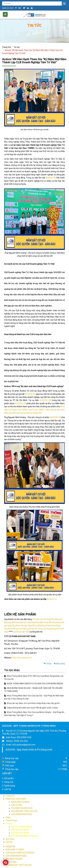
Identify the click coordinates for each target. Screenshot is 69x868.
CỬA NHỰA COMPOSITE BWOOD (20, 853)
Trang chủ (7, 47)
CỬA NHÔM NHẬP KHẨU (22, 814)
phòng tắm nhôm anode (39, 629)
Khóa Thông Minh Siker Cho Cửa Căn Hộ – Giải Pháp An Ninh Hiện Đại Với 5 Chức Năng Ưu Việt (34, 697)
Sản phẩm (8, 778)
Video (8, 817)
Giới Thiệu (10, 839)
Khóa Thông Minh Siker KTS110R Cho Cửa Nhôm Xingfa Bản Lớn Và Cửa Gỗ (34, 678)
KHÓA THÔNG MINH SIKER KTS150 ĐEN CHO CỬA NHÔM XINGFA (34, 684)
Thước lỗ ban (11, 820)
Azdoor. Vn (52, 599)
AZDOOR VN (30, 394)
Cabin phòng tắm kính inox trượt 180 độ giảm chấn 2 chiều (31, 708)
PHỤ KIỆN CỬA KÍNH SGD (22, 808)
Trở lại (48, 664)
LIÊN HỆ (9, 842)
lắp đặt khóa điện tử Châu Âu (21, 622)
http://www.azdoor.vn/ (22, 658)
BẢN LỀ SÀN (17, 805)
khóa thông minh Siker (17, 629)
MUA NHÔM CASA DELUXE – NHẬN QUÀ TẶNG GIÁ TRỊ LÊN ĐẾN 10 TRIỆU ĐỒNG (33, 690)
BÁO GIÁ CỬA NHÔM (20, 830)
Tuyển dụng (9, 786)
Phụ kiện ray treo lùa (41, 619)
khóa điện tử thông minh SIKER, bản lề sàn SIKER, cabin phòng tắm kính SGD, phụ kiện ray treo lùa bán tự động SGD (34, 410)
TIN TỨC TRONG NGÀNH (22, 827)
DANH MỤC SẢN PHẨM (16, 799)
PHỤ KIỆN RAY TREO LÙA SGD (24, 811)
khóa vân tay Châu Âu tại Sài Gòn (30, 626)
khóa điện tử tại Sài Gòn (45, 622)
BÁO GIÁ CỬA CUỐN (20, 833)
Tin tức (17, 47)
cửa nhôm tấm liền (21, 632)
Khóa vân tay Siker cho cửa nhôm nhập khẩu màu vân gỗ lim (32, 703)
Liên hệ (7, 789)
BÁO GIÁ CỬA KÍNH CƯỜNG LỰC (25, 836)
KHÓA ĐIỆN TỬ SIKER (20, 802)
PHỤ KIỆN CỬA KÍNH (14, 859)
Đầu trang (59, 664)
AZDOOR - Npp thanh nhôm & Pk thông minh (29, 750)
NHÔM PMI (10, 847)
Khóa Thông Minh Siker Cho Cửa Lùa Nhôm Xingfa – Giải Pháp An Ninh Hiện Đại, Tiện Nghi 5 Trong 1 (34, 714)
